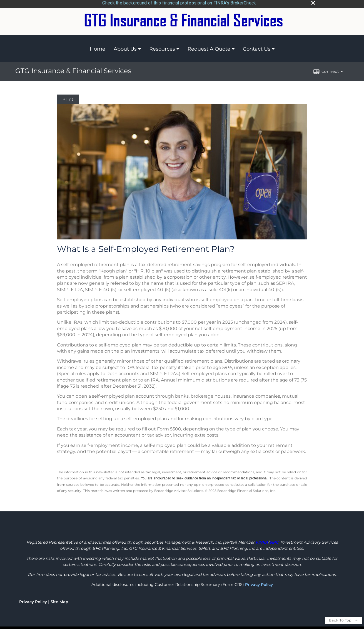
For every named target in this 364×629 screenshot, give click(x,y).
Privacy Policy (259, 583)
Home (98, 47)
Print (68, 98)
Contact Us (257, 47)
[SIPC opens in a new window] (274, 541)
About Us (125, 47)
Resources (162, 47)
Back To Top (343, 619)
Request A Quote (209, 47)
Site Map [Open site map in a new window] (59, 600)
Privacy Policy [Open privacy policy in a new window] (33, 600)
